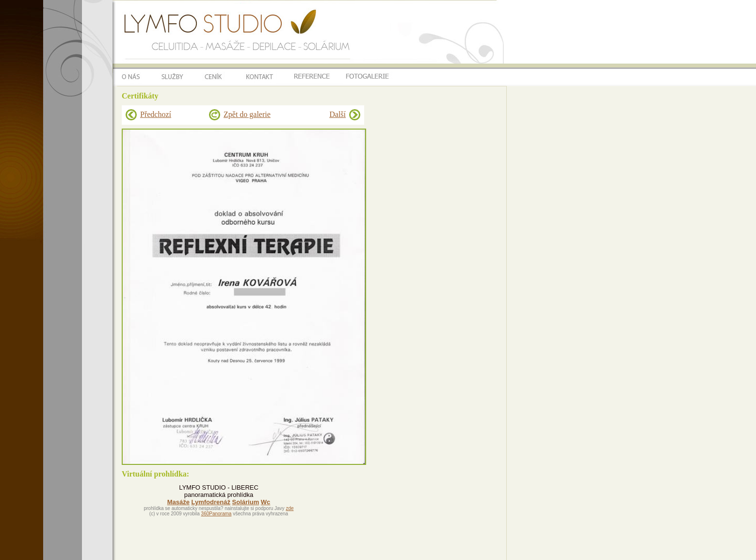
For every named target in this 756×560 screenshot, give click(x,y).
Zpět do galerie (247, 114)
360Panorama (217, 514)
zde (290, 508)
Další (338, 114)
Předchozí (156, 114)
